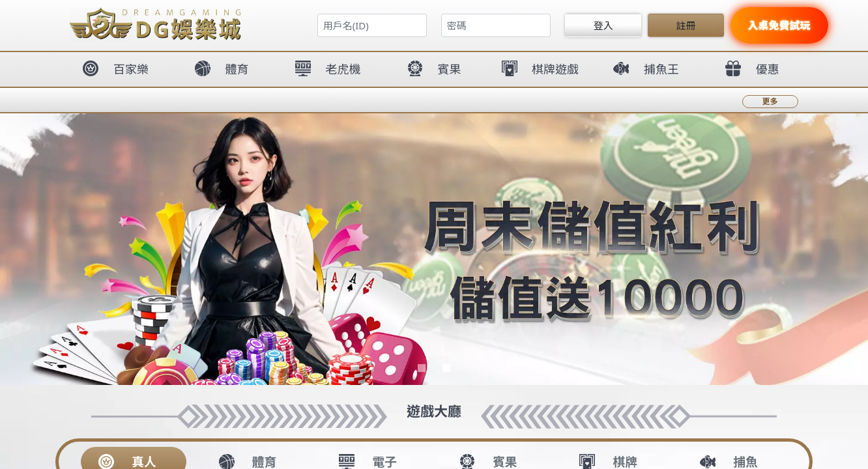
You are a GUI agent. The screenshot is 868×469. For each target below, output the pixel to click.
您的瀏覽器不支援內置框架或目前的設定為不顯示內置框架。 (434, 234)
